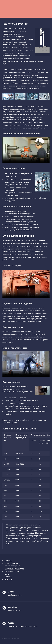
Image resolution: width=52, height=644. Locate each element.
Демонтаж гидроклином (14, 569)
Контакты (9, 579)
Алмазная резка (11, 563)
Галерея (8, 577)
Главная (8, 560)
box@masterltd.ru (15, 595)
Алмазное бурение (12, 566)
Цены (7, 574)
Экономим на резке (13, 571)
